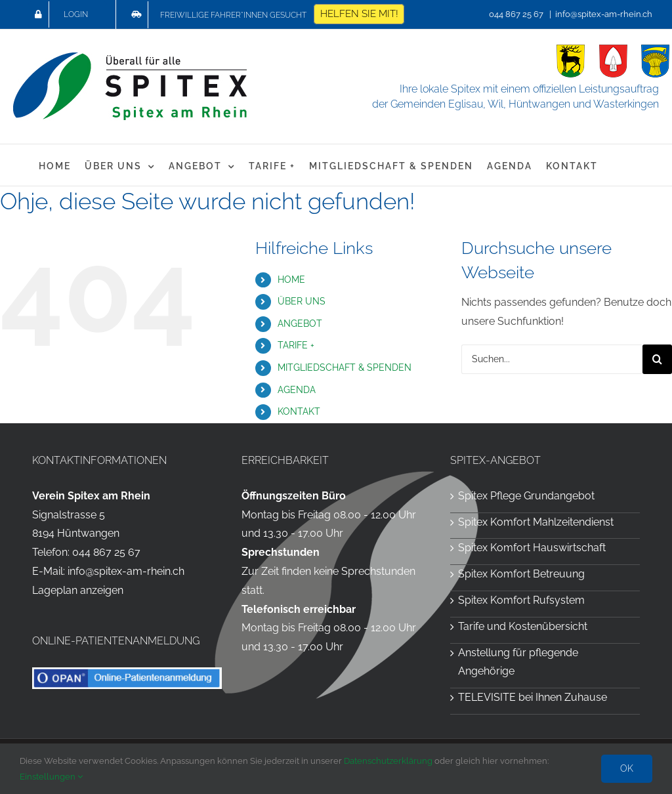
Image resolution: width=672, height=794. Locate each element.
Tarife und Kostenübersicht (523, 626)
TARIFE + (296, 345)
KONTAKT (299, 411)
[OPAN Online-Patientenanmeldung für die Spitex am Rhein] (127, 672)
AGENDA (297, 390)
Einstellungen (51, 777)
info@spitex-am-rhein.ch (604, 14)
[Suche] (657, 359)
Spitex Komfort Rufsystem (521, 600)
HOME (291, 280)
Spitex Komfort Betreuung (521, 574)
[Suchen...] (552, 359)
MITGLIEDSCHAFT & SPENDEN (345, 367)
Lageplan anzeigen (78, 590)
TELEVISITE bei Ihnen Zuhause (533, 697)
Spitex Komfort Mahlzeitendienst (536, 522)
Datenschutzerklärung (388, 761)
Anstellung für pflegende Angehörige (518, 662)
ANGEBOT (300, 324)
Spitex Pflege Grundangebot (526, 496)
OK (627, 768)
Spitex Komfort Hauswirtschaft (532, 548)
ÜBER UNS (302, 301)
